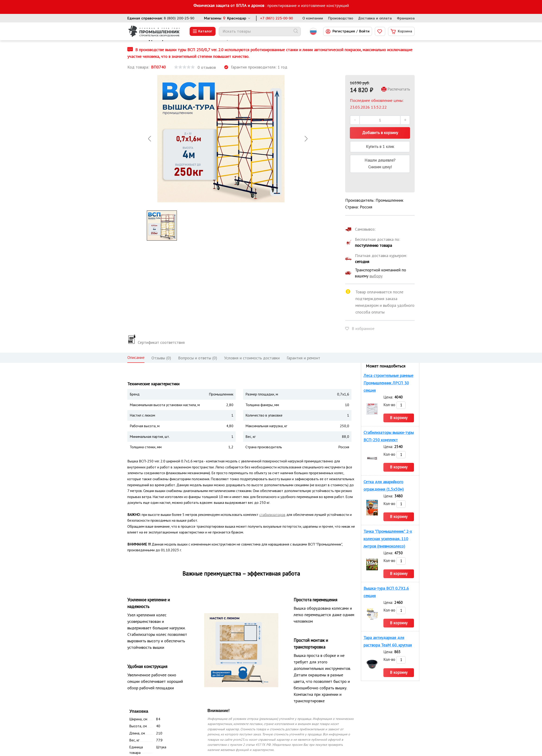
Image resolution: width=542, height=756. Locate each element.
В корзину (399, 418)
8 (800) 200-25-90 (179, 18)
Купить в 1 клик (380, 146)
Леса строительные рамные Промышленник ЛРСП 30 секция (388, 383)
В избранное (363, 328)
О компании (313, 18)
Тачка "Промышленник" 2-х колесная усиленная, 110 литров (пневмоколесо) (388, 539)
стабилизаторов (272, 514)
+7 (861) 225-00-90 (276, 18)
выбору (376, 276)
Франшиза (406, 18)
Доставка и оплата (375, 18)
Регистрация (344, 31)
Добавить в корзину (380, 133)
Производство (341, 18)
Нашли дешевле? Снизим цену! (380, 163)
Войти (364, 31)
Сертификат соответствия (156, 342)
